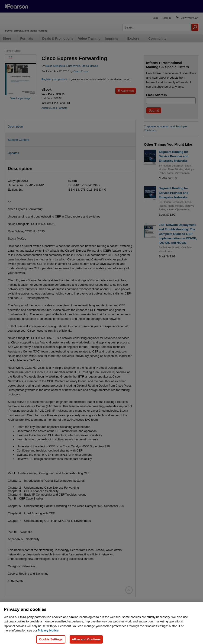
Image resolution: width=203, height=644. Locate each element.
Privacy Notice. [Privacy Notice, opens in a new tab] (49, 636)
